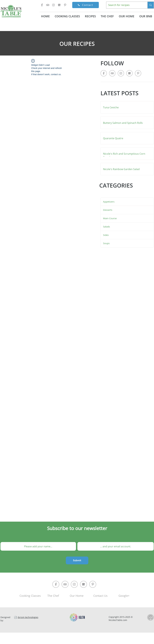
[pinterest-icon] (65, 5)
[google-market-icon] (59, 5)
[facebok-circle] (56, 584)
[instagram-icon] (53, 5)
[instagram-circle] (74, 584)
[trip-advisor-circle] (65, 584)
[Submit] (77, 560)
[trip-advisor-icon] (48, 5)
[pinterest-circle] (93, 584)
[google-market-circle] (83, 584)
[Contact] (86, 5)
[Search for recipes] (125, 5)
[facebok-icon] (42, 5)
